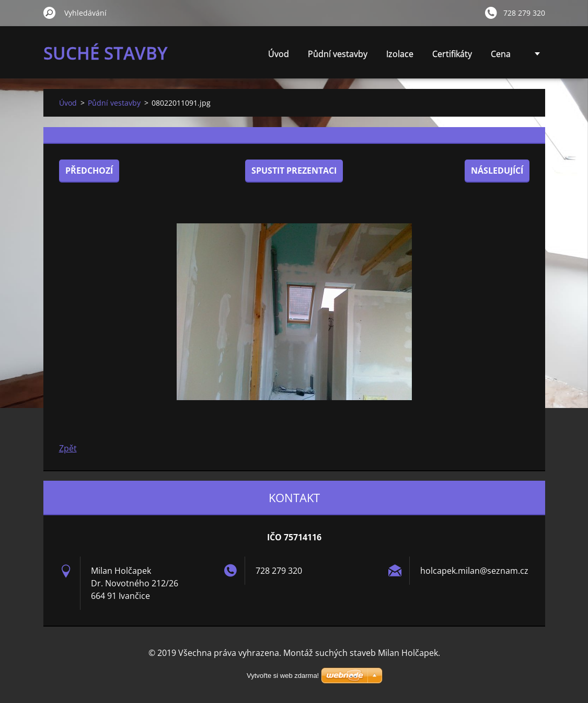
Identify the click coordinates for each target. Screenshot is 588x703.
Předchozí (89, 171)
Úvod (279, 54)
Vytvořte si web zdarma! (283, 676)
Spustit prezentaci (294, 171)
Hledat (50, 13)
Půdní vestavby (338, 54)
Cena (501, 54)
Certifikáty (452, 54)
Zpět (68, 448)
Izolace (400, 54)
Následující (497, 171)
